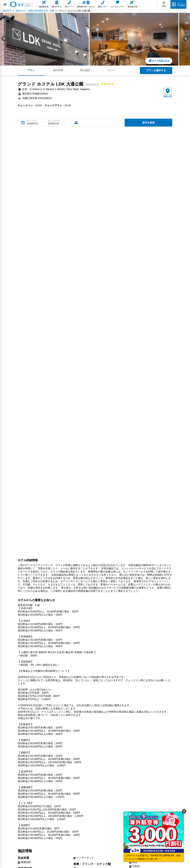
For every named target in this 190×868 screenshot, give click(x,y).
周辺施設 (85, 70)
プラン (31, 70)
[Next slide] (186, 39)
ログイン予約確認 (181, 4)
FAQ (164, 6)
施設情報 (58, 70)
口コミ (112, 70)
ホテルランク (93, 84)
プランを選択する (156, 70)
